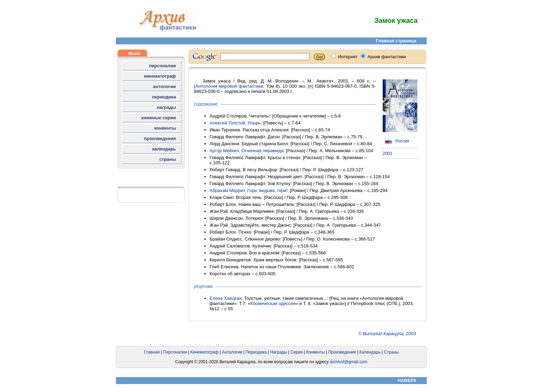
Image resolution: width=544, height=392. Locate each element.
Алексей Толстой (227, 123)
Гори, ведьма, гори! (267, 190)
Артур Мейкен (224, 151)
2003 (387, 154)
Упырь (254, 123)
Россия (396, 141)
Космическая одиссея (273, 303)
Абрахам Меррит (227, 190)
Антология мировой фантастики (229, 86)
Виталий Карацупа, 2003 (389, 334)
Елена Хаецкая (226, 298)
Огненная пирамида (262, 151)
